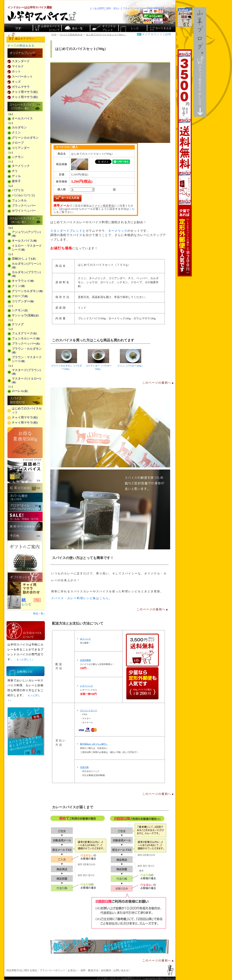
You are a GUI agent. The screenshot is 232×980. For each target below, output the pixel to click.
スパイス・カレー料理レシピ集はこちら (80, 598)
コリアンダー (21, 148)
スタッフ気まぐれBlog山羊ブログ (200, 62)
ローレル (20, 391)
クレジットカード (89, 710)
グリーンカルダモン (25, 138)
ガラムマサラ (21, 87)
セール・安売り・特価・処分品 (25, 517)
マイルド (18, 66)
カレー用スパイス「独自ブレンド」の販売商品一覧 (25, 53)
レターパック (86, 686)
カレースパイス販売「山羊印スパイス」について (47, 28)
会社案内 (106, 970)
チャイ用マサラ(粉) (25, 97)
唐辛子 (16, 181)
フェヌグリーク (24, 333)
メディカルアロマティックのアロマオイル (25, 507)
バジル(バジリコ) (23, 195)
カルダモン (19, 127)
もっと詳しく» (25, 659)
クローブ (18, 143)
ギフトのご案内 (25, 557)
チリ (15, 171)
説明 (168, 34)
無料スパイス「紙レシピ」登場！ (110, 946)
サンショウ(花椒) (25, 315)
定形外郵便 (85, 660)
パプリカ (18, 190)
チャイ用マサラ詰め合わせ (26, 589)
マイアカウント (152, 34)
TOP (54, 34)
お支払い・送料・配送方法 (83, 970)
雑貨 (25, 526)
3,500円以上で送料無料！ (185, 163)
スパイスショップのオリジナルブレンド (104, 28)
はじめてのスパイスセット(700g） (109, 34)
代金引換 (84, 767)
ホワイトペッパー (24, 211)
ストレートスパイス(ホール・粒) (25, 220)
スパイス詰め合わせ (71, 34)
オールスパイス (22, 118)
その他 (25, 536)
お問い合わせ (121, 970)
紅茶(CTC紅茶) (25, 488)
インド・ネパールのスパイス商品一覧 (75, 28)
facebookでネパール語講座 (185, 17)
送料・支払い (113, 8)
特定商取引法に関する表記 (22, 970)
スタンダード (21, 61)
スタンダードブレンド (66, 231)
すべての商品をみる (21, 46)
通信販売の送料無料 (142, 667)
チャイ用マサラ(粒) (25, 92)
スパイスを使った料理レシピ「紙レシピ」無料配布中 (26, 602)
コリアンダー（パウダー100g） (98, 360)
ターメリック (118, 231)
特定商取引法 (156, 8)
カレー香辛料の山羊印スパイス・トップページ (19, 28)
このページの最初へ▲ (158, 383)
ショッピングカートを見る (161, 28)
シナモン (18, 157)
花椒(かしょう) (24, 259)
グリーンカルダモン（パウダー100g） (66, 360)
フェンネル (19, 200)
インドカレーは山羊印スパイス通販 (30, 7)
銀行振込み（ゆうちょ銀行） (94, 744)
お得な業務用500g (25, 443)
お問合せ (170, 8)
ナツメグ (18, 324)
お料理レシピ (25, 671)
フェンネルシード (26, 338)
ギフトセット (25, 577)
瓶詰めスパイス (25, 471)
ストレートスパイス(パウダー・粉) (25, 107)
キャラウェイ (23, 281)
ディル (16, 176)
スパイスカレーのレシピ (132, 28)
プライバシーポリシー (52, 970)
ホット (16, 71)
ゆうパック (85, 639)
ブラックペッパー (24, 206)
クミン (16, 133)
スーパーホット (22, 77)
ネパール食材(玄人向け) (25, 497)
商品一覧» (39, 613)
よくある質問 (97, 8)
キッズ (16, 82)
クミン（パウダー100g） (131, 358)
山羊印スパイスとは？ (26, 631)
